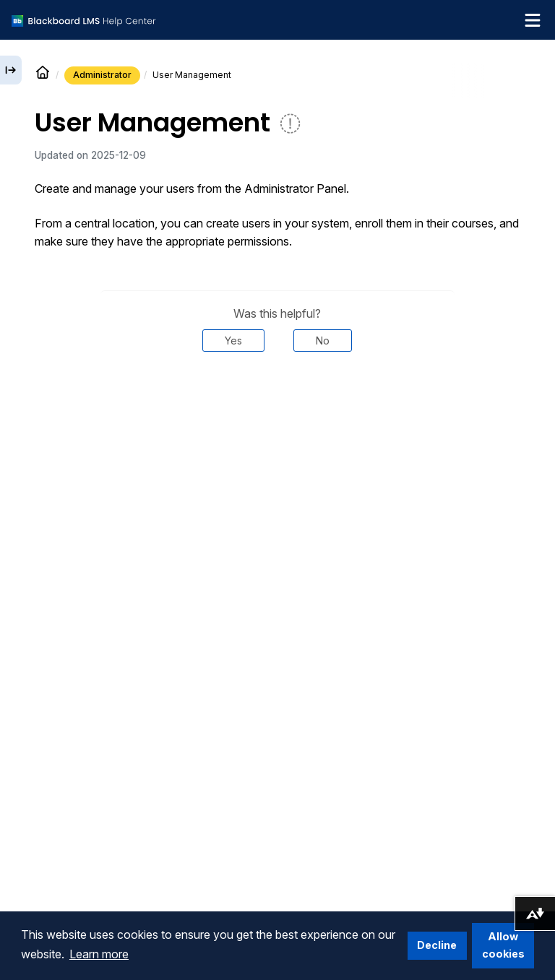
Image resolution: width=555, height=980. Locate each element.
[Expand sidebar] (11, 70)
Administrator (102, 75)
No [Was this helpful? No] (323, 341)
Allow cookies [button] (503, 945)
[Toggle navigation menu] (533, 20)
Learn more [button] (99, 954)
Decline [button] (437, 945)
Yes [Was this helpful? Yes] (233, 341)
